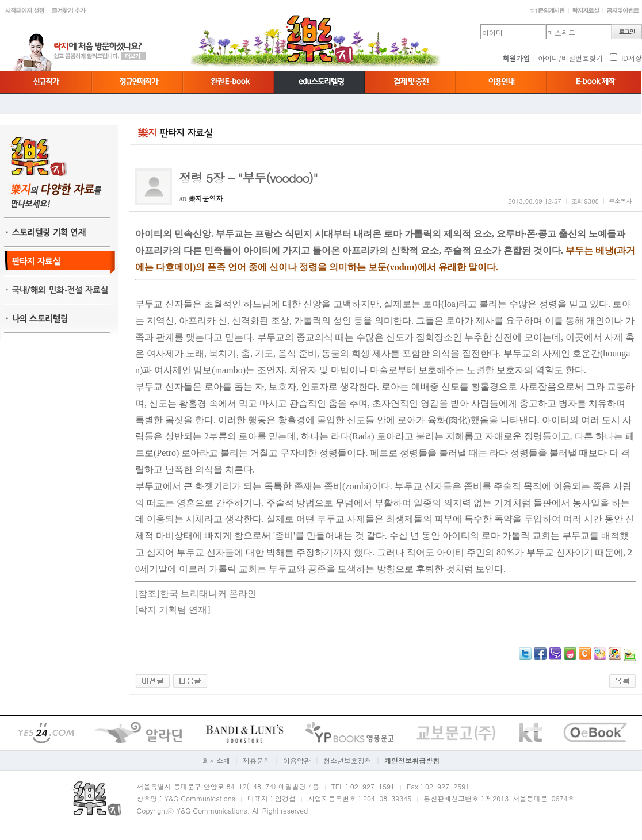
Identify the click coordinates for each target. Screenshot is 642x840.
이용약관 (297, 760)
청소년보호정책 (347, 760)
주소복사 (620, 201)
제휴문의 (257, 760)
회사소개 (216, 760)
